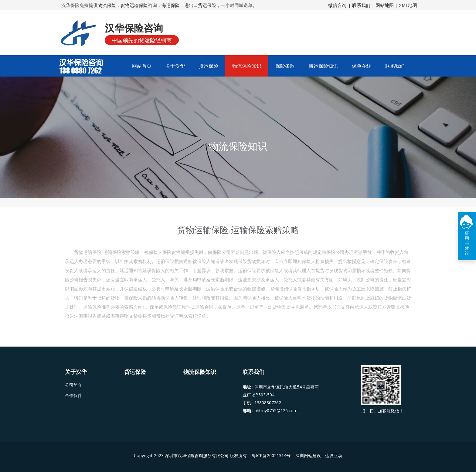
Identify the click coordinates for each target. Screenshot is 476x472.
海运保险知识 (323, 66)
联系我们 (395, 66)
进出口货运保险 (200, 5)
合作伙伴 (73, 395)
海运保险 (171, 5)
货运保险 (209, 66)
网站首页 (142, 66)
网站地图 (385, 5)
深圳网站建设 (308, 455)
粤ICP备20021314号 (272, 455)
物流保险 (107, 5)
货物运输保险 (134, 5)
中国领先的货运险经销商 (142, 40)
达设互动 (334, 455)
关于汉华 (175, 66)
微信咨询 (337, 5)
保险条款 (285, 66)
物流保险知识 (247, 66)
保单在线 (362, 66)
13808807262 (268, 403)
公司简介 (73, 385)
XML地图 (408, 5)
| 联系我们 (360, 5)
